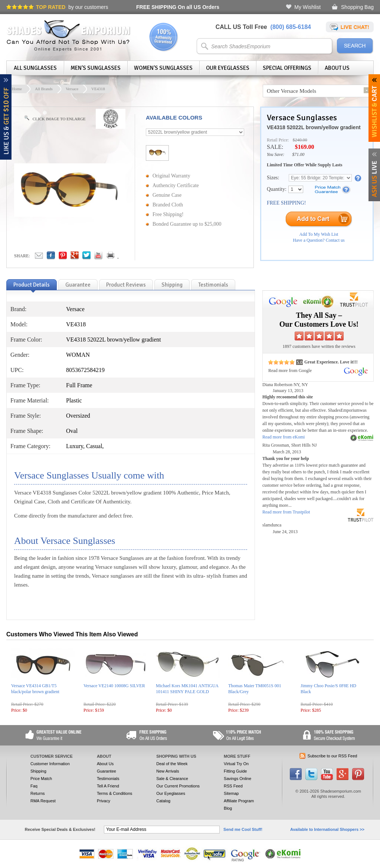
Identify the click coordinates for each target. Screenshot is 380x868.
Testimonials (108, 779)
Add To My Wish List (319, 234)
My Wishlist (307, 7)
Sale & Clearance (172, 779)
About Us (337, 68)
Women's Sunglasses (163, 68)
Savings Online (237, 779)
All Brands (44, 89)
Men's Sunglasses (96, 68)
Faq (34, 786)
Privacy (104, 801)
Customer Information (50, 764)
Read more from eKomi (284, 437)
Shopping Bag (357, 7)
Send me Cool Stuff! (243, 829)
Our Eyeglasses (228, 68)
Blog (228, 808)
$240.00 (300, 140)
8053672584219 (85, 370)
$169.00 (304, 147)
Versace (72, 89)
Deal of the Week (172, 764)
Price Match (41, 779)
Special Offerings (287, 68)
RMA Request (43, 801)
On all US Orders (178, 7)
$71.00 (298, 154)
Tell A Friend (108, 786)
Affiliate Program (239, 801)
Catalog (163, 801)
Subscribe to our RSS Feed (332, 756)
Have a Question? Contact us (319, 240)
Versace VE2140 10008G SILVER (114, 686)
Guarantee (107, 771)
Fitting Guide (235, 771)
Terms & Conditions (114, 793)
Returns (38, 793)
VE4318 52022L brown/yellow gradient (314, 127)
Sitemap (231, 793)
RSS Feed (233, 786)
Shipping (38, 771)
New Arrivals (168, 771)
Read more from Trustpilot (286, 512)
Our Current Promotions (178, 786)
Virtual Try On (236, 764)
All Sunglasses (35, 68)
